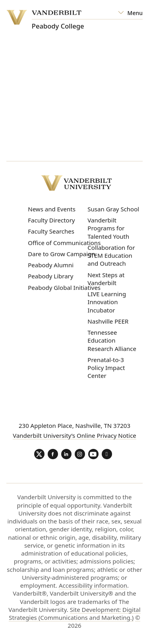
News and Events (52, 209)
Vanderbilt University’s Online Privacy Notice (74, 435)
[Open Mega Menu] (130, 13)
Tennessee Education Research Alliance (112, 340)
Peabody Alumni (51, 265)
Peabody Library (50, 276)
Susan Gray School (113, 209)
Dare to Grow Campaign (61, 254)
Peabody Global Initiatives (64, 287)
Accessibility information (93, 585)
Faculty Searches (51, 231)
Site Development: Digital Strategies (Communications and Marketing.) (74, 613)
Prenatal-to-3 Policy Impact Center (106, 368)
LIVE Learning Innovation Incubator (107, 302)
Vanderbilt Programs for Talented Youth (108, 228)
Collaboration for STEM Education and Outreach (111, 256)
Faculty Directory (51, 220)
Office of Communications (64, 243)
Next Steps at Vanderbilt (106, 279)
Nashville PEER (108, 321)
